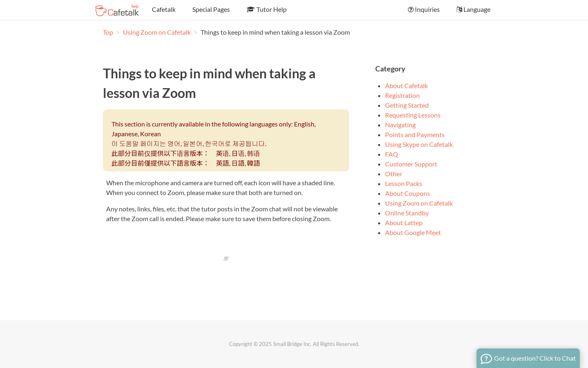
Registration (402, 95)
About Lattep (404, 223)
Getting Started (407, 105)
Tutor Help (266, 9)
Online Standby (407, 213)
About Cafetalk (406, 85)
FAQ (392, 154)
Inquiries (423, 9)
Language (473, 9)
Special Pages (210, 9)
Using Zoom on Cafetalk (157, 32)
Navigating (400, 125)
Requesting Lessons (413, 115)
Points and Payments (415, 134)
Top (108, 32)
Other (394, 174)
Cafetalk (163, 9)
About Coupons (408, 193)
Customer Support (411, 164)
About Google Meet (413, 232)
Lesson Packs (404, 183)
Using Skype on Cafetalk (419, 144)
